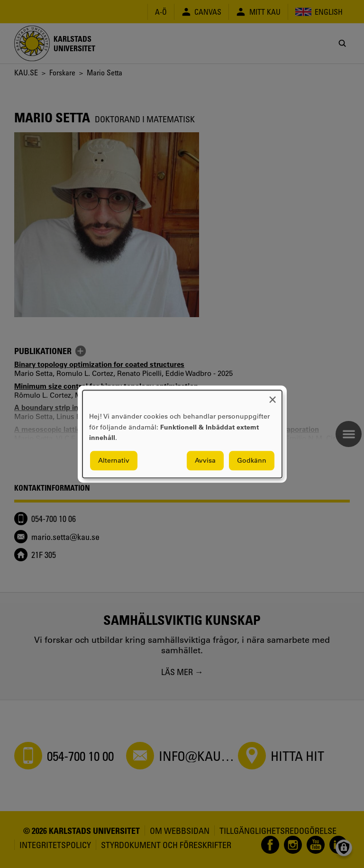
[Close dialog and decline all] (273, 396)
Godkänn (252, 460)
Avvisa (205, 460)
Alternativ (114, 460)
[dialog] (182, 434)
